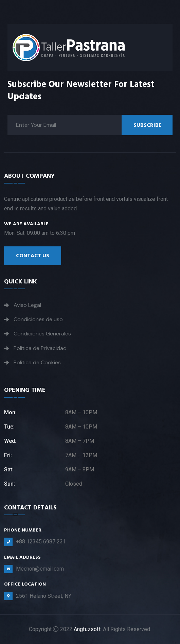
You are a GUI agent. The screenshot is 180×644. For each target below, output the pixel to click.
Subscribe (148, 125)
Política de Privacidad (40, 348)
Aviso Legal (27, 305)
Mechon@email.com (40, 569)
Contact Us (33, 256)
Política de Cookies (37, 362)
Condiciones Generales (42, 334)
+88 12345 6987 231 (41, 542)
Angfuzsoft (87, 629)
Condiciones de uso (38, 319)
